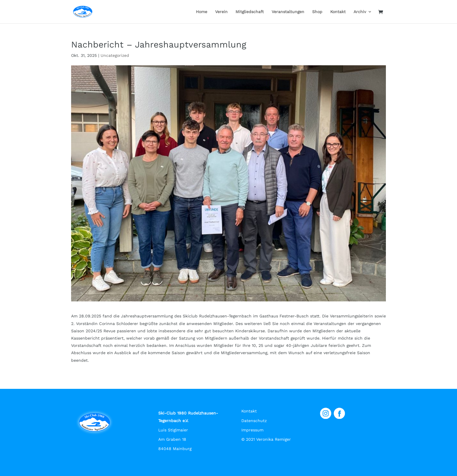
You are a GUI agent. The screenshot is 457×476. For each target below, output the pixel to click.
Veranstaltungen (288, 12)
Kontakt (338, 12)
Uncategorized (115, 55)
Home (202, 12)
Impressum (252, 430)
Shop (317, 12)
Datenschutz (254, 421)
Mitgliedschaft (250, 12)
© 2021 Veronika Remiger (266, 439)
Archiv (360, 12)
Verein (221, 12)
